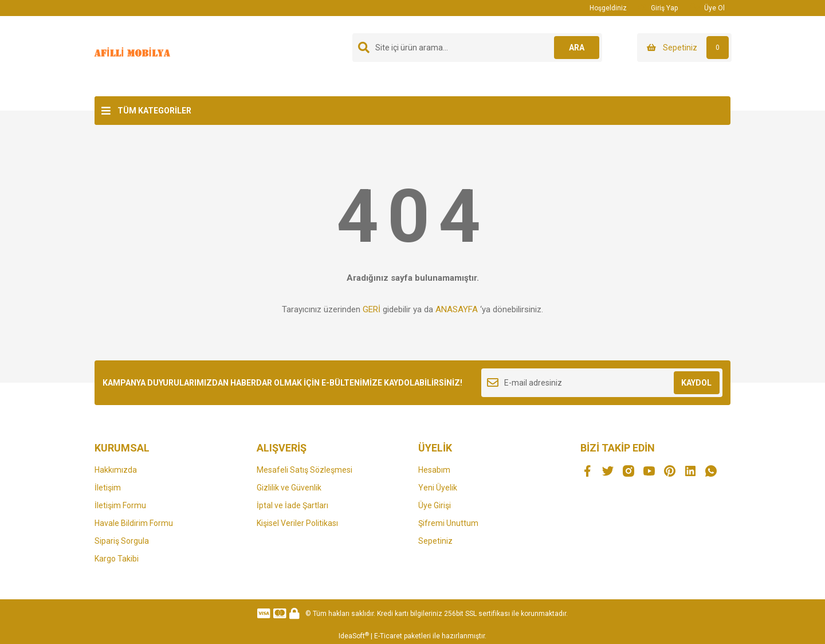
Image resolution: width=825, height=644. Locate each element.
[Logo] (134, 56)
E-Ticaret (388, 636)
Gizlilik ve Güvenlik (289, 488)
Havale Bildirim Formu (134, 523)
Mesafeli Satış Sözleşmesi (305, 470)
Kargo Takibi (117, 559)
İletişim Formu (120, 505)
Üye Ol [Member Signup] (707, 8)
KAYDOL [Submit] (696, 383)
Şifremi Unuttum (448, 523)
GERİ (372, 309)
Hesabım (434, 470)
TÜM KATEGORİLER (154, 111)
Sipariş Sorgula (122, 541)
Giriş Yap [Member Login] (658, 8)
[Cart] (684, 48)
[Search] (477, 48)
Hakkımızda (116, 470)
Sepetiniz (435, 541)
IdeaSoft (354, 636)
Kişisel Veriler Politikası (297, 523)
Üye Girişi (435, 505)
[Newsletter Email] (602, 383)
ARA (577, 48)
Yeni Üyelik (438, 488)
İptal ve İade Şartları (292, 505)
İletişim (108, 488)
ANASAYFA (457, 309)
